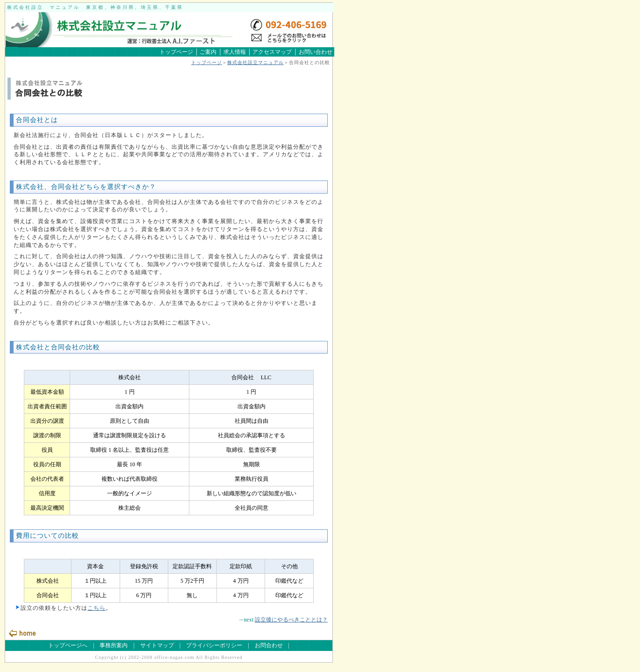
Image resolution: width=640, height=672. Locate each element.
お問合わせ (269, 645)
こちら (97, 608)
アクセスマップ (271, 52)
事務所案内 (114, 645)
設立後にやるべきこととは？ (291, 620)
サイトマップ (157, 645)
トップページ (176, 52)
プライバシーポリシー (214, 645)
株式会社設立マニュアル (255, 62)
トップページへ (68, 645)
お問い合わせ (316, 52)
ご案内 (208, 52)
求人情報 (235, 52)
